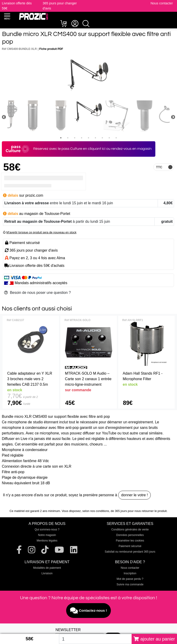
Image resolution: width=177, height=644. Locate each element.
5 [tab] (88, 138)
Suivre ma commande (130, 584)
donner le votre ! (135, 495)
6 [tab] (95, 138)
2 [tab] (68, 138)
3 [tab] (75, 138)
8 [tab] (109, 138)
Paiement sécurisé (130, 546)
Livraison (47, 573)
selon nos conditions (96, 511)
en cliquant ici (94, 149)
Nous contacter (162, 3)
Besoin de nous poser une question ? (37, 293)
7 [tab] (102, 138)
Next (173, 117)
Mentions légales (47, 541)
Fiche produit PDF (51, 49)
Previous (4, 117)
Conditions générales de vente (130, 530)
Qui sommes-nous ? (47, 530)
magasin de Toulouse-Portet (47, 214)
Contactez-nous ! (88, 611)
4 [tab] (82, 138)
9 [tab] (116, 138)
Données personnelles (130, 535)
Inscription (130, 573)
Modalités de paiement (47, 568)
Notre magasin (47, 535)
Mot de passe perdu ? (130, 579)
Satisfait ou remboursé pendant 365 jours (130, 552)
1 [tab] (61, 138)
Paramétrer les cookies (130, 541)
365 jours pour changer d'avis (34, 250)
